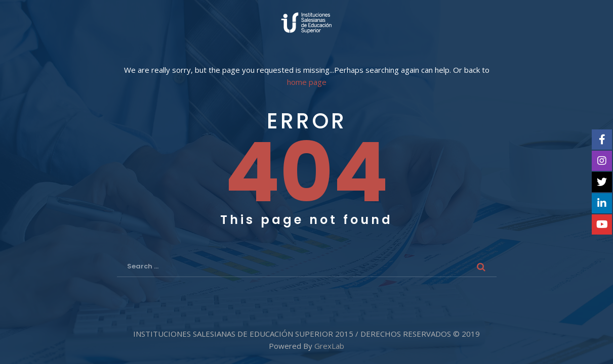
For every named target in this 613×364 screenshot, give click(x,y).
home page (307, 82)
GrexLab (329, 346)
